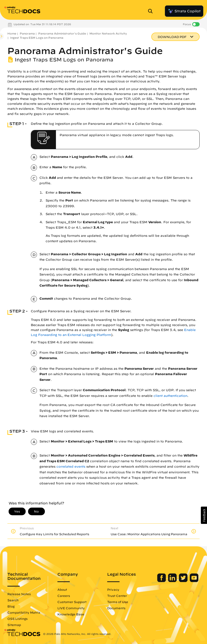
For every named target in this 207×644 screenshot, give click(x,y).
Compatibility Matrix (24, 612)
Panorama (27, 33)
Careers (64, 596)
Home (12, 33)
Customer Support (72, 602)
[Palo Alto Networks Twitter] (184, 581)
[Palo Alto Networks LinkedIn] (173, 581)
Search (13, 600)
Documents (116, 608)
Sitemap (14, 625)
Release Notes (19, 594)
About (62, 589)
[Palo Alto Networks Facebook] (162, 581)
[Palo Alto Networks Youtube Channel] (194, 581)
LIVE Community (71, 608)
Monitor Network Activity (108, 33)
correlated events (71, 467)
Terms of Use (118, 602)
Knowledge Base (71, 614)
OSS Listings (17, 619)
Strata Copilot (184, 11)
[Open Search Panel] (152, 11)
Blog (11, 606)
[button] (204, 515)
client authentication (170, 396)
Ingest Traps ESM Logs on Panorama (37, 38)
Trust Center (117, 596)
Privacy (113, 589)
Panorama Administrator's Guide (62, 33)
